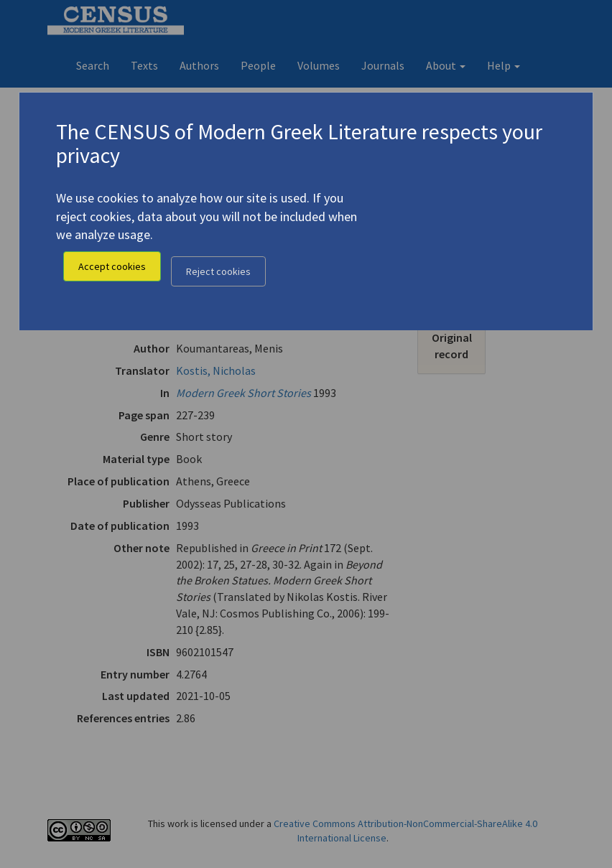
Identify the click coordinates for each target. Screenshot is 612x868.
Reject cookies (218, 271)
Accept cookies (112, 266)
